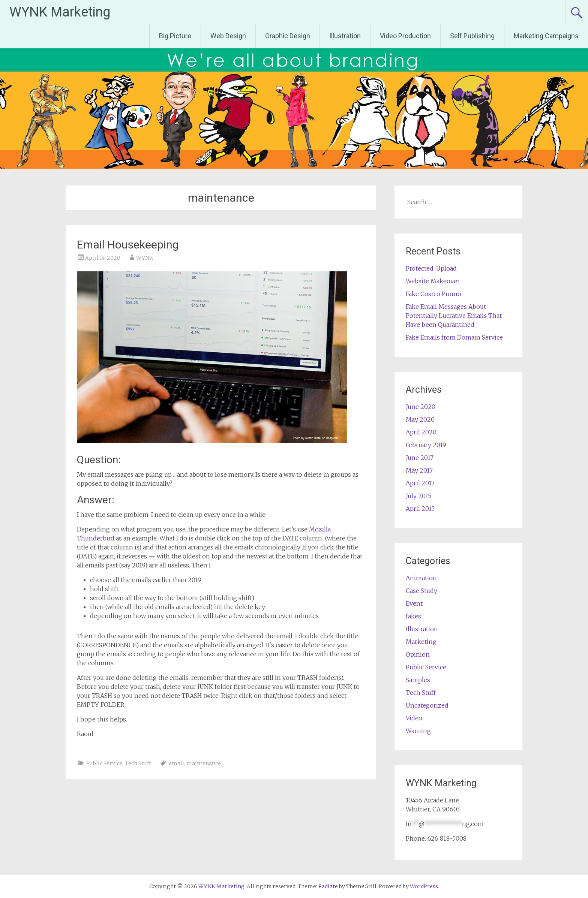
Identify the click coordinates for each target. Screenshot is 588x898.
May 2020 (420, 419)
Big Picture (175, 36)
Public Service (104, 763)
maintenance (204, 763)
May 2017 (419, 470)
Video (414, 718)
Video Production (405, 36)
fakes (413, 616)
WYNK (145, 258)
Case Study (421, 591)
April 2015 (420, 509)
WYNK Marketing (60, 12)
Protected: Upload (431, 268)
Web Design (228, 36)
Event (414, 603)
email (176, 763)
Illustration (345, 36)
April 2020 (421, 432)
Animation (421, 578)
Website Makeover (433, 281)
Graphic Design (288, 36)
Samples (418, 680)
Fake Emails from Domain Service (454, 337)
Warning (418, 731)
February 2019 (426, 445)
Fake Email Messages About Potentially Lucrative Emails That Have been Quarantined (454, 316)
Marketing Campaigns (546, 36)
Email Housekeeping (128, 245)
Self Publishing (472, 36)
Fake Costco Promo (433, 294)
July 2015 (418, 496)
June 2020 (421, 407)
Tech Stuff (138, 763)
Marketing (421, 642)
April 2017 (420, 483)
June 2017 (420, 458)
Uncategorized (427, 705)
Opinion (418, 654)
